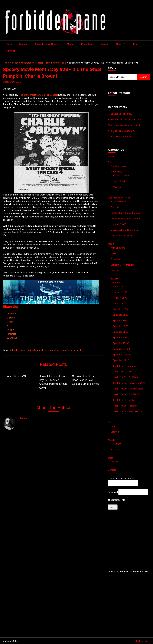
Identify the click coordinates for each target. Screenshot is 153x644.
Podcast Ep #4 (120, 303)
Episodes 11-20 (120, 309)
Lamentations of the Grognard (125, 219)
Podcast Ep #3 (120, 298)
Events (104, 44)
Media (70, 44)
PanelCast (87, 44)
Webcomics (116, 172)
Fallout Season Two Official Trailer (125, 119)
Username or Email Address (122, 478)
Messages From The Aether (124, 230)
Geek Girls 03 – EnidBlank (126, 377)
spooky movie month (72, 350)
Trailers (114, 253)
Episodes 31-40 (121, 321)
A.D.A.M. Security (121, 176)
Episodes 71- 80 (121, 343)
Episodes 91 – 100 (122, 355)
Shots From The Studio (122, 236)
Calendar (115, 432)
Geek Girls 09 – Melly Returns (128, 411)
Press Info (115, 449)
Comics (23, 44)
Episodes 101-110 (121, 360)
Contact (10, 51)
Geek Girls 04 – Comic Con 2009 (129, 383)
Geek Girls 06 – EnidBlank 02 (127, 394)
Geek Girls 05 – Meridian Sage (128, 389)
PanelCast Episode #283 (120, 114)
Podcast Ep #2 (120, 292)
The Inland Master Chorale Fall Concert (38, 95)
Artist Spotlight (118, 248)
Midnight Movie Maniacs (122, 265)
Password (113, 492)
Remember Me (117, 500)
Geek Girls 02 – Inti (122, 372)
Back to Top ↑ (143, 641)
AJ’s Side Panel (118, 202)
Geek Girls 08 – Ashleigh (125, 406)
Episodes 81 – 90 (121, 349)
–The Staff (116, 444)
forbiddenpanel (35, 350)
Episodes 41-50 (121, 326)
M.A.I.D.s (117, 187)
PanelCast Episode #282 (120, 137)
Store (136, 44)
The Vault (115, 283)
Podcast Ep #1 (120, 286)
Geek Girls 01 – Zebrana (125, 366)
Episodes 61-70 (121, 338)
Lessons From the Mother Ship (51, 63)
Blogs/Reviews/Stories (47, 44)
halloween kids (52, 350)
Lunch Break (119, 181)
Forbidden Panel (17, 350)
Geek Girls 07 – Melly (124, 400)
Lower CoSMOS (118, 224)
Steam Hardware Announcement (124, 125)
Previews (115, 259)
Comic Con (116, 207)
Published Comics (119, 166)
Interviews (116, 270)
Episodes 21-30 (121, 315)
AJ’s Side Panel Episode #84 (122, 131)
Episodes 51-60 (121, 332)
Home (9, 44)
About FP (121, 44)
